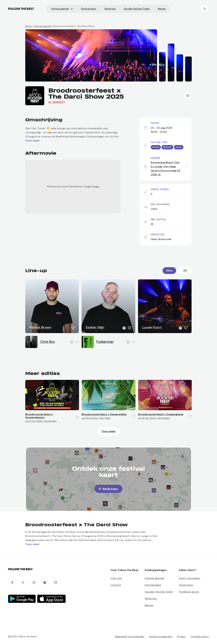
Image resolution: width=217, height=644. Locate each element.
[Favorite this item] (188, 96)
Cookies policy (200, 636)
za (185, 270)
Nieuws (149, 605)
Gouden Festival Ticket (159, 592)
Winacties (151, 599)
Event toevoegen (190, 578)
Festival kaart (153, 585)
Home (29, 26)
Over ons (116, 578)
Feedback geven (189, 592)
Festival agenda (43, 26)
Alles (169, 270)
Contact (116, 585)
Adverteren (186, 585)
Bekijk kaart (110, 489)
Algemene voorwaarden (130, 636)
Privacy (181, 636)
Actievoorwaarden (161, 636)
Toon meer (109, 431)
